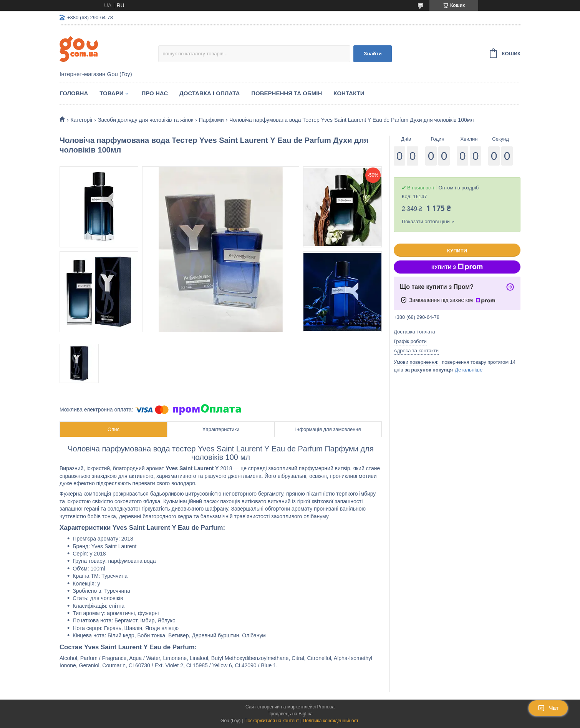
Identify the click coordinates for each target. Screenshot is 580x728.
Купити (457, 251)
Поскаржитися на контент (272, 721)
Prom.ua (326, 707)
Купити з (457, 267)
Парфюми (211, 120)
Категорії (81, 120)
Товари (111, 93)
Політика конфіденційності (331, 721)
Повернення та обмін (287, 93)
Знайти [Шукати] (373, 54)
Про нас (155, 93)
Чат (548, 708)
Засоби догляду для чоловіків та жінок (146, 120)
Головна (74, 93)
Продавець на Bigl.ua (290, 714)
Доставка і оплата (210, 93)
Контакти (349, 93)
